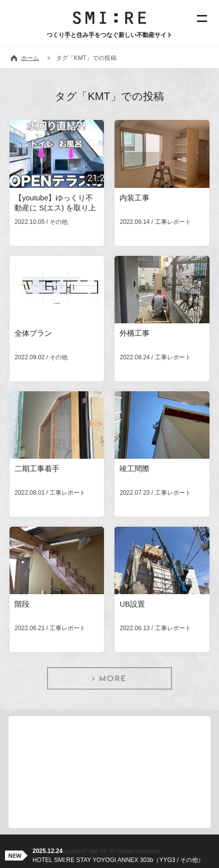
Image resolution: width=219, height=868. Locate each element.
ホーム (30, 58)
